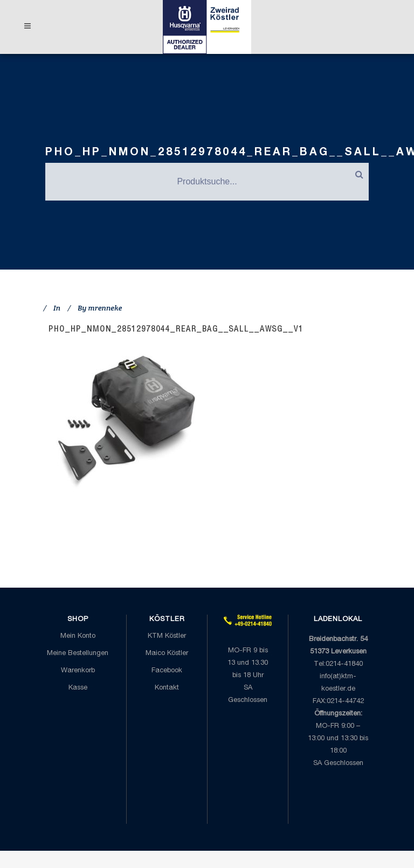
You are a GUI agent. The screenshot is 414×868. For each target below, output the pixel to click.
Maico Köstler (167, 654)
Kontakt (167, 688)
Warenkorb (78, 671)
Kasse (78, 688)
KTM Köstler (167, 636)
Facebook (167, 671)
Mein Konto (78, 636)
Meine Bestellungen (78, 654)
